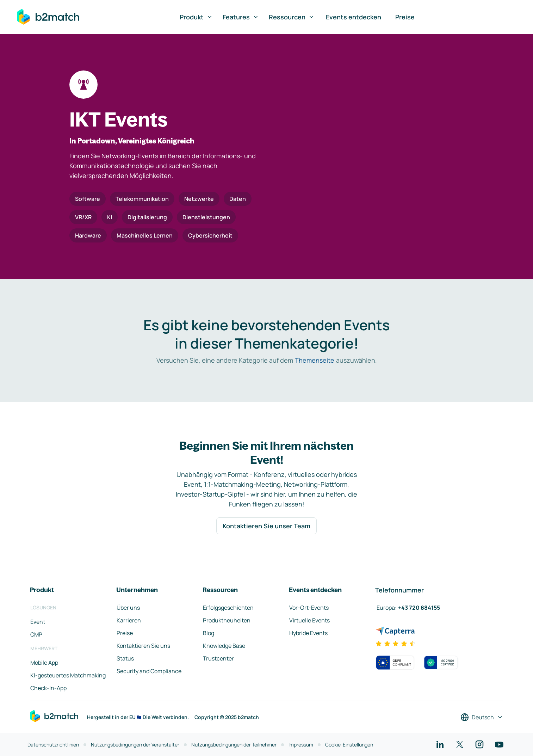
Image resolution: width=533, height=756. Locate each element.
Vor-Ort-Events (309, 608)
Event (38, 622)
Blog (209, 633)
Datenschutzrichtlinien (53, 745)
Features (241, 17)
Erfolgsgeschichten (228, 608)
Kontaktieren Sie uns (143, 646)
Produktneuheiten (227, 620)
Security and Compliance (149, 671)
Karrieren (129, 620)
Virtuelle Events (309, 620)
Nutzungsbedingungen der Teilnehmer (234, 745)
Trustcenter (218, 658)
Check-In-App (48, 688)
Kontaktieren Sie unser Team (266, 526)
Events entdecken (354, 17)
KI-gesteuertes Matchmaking (68, 675)
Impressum (301, 745)
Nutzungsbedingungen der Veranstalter (135, 745)
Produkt (196, 17)
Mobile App (44, 663)
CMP (36, 634)
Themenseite (315, 360)
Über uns (128, 608)
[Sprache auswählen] (482, 717)
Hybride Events (308, 633)
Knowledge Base (224, 646)
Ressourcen (292, 17)
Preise (405, 17)
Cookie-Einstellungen (349, 745)
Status (125, 658)
